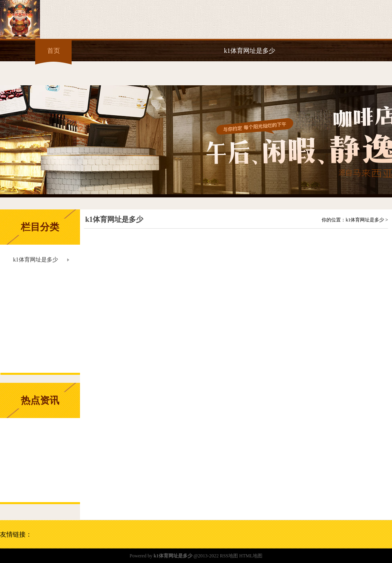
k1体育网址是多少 (250, 51)
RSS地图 (229, 556)
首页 (54, 51)
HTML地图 (251, 556)
